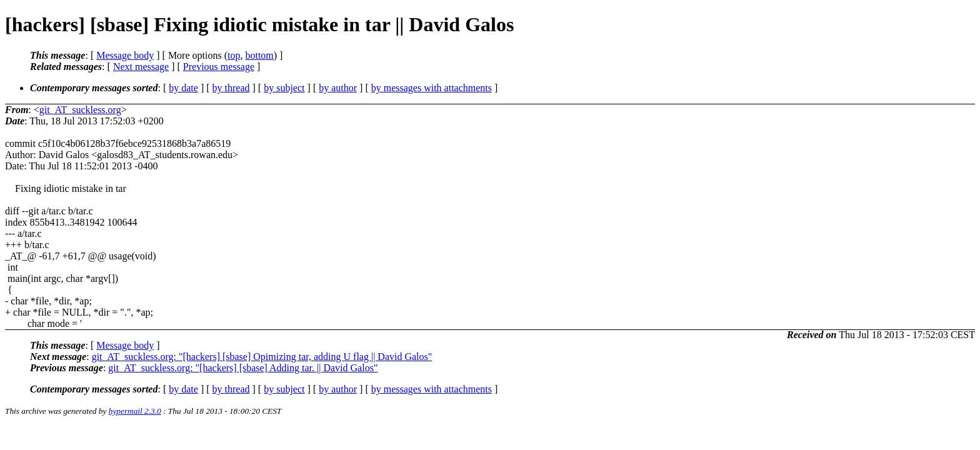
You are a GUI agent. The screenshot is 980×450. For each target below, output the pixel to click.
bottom (259, 55)
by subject (284, 88)
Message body (125, 55)
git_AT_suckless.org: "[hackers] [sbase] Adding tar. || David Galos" (243, 368)
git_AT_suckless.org (80, 110)
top (234, 55)
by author (338, 88)
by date (183, 88)
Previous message (219, 67)
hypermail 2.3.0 (135, 411)
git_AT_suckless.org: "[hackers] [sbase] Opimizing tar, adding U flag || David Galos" (262, 357)
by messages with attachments (432, 88)
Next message (141, 67)
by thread (231, 88)
